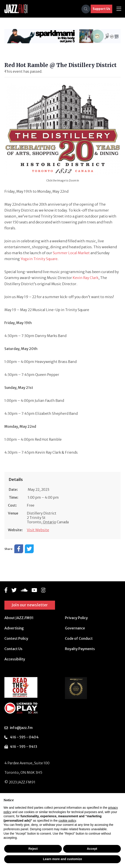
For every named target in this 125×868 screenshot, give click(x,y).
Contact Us (13, 649)
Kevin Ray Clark (85, 278)
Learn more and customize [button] (62, 859)
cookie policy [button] (67, 821)
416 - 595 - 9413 (24, 747)
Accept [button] (92, 849)
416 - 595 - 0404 (24, 737)
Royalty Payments (80, 649)
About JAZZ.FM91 (19, 618)
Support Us (101, 9)
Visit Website (38, 530)
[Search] (86, 9)
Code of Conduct (79, 638)
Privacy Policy (76, 618)
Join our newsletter (30, 605)
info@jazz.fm (21, 728)
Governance (75, 628)
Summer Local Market (71, 253)
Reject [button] (33, 849)
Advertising (14, 628)
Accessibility (15, 659)
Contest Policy (16, 638)
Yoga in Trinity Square (39, 259)
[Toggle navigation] (119, 9)
